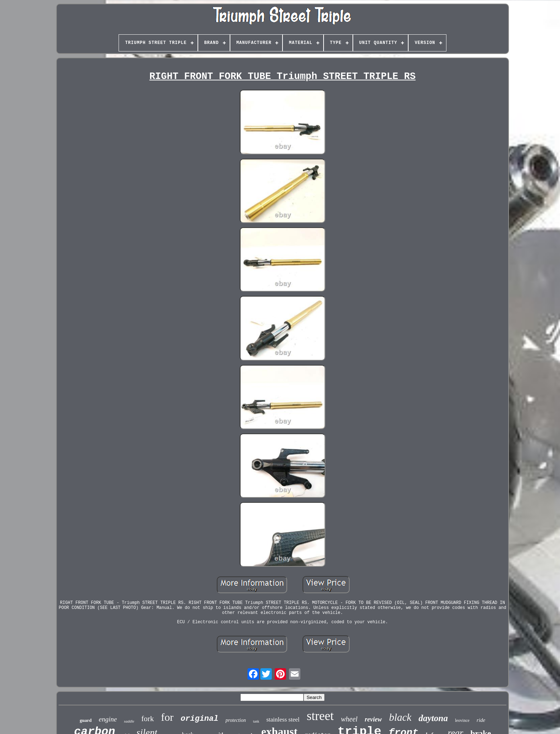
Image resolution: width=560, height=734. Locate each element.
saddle (129, 721)
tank (256, 721)
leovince (462, 720)
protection (236, 720)
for (167, 717)
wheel (349, 719)
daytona (433, 718)
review (373, 719)
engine (108, 719)
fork (148, 719)
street (320, 716)
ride (481, 720)
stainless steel (283, 720)
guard (86, 720)
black (400, 717)
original (200, 719)
